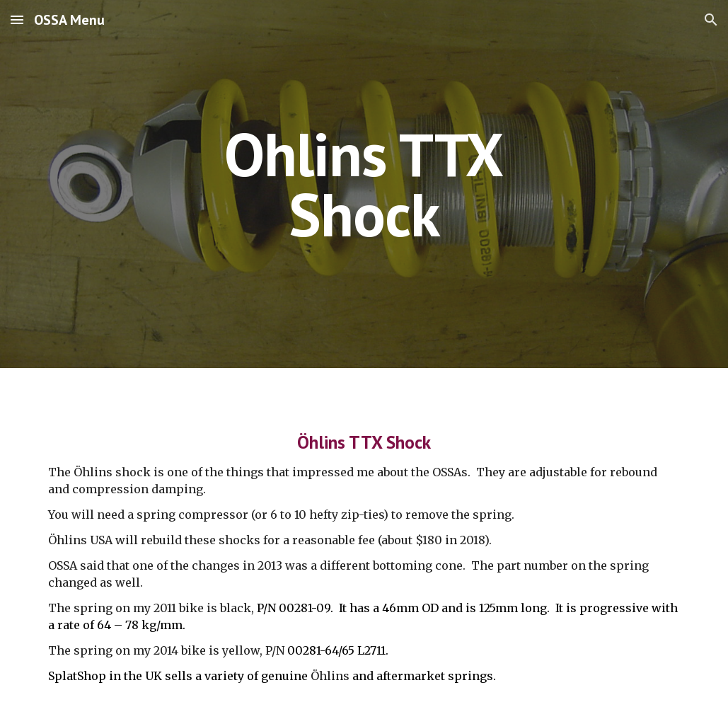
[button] (17, 19)
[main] (364, 184)
